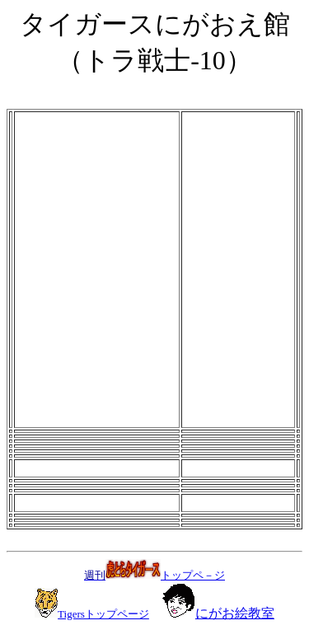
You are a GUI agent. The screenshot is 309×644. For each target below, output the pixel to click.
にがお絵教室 (235, 613)
